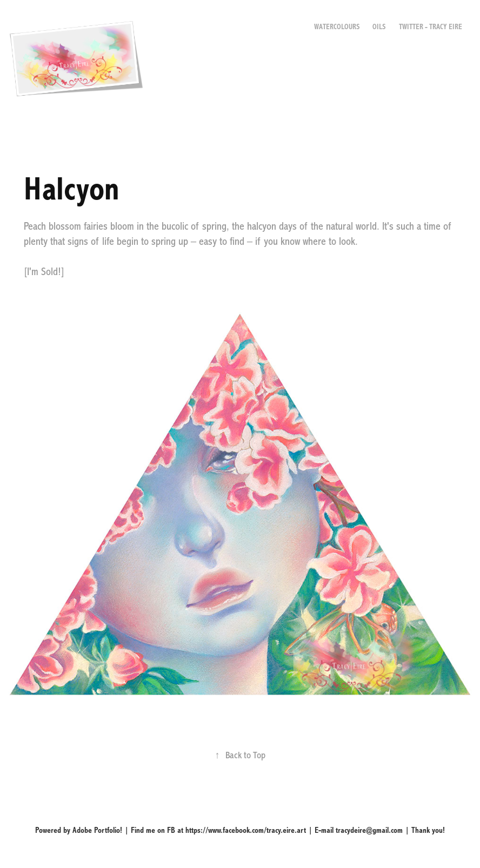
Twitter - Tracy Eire (431, 27)
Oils (379, 27)
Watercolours (337, 27)
